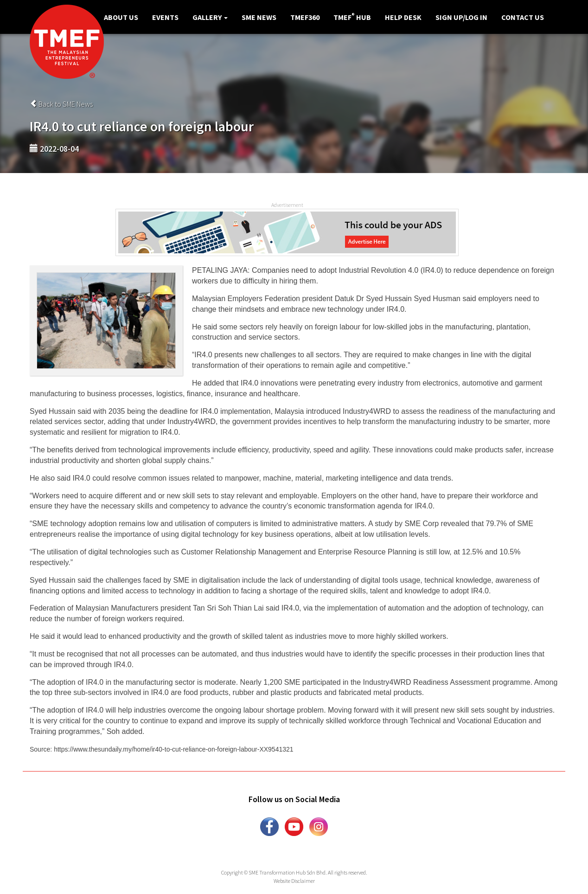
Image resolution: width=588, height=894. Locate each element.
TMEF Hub (352, 17)
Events (165, 17)
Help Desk (403, 17)
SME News (259, 17)
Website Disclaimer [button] (294, 881)
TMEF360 (305, 17)
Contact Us (523, 17)
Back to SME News (61, 104)
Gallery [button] (210, 17)
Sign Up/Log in (461, 17)
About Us (121, 17)
